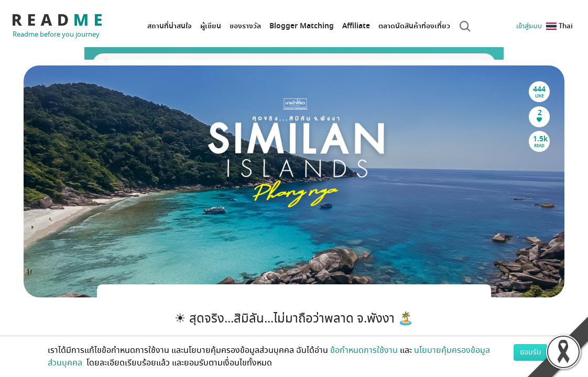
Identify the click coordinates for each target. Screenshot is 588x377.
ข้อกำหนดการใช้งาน (364, 350)
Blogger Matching (302, 26)
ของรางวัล (245, 26)
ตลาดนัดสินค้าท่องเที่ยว (414, 26)
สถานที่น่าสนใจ (170, 26)
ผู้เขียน (211, 26)
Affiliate (356, 26)
